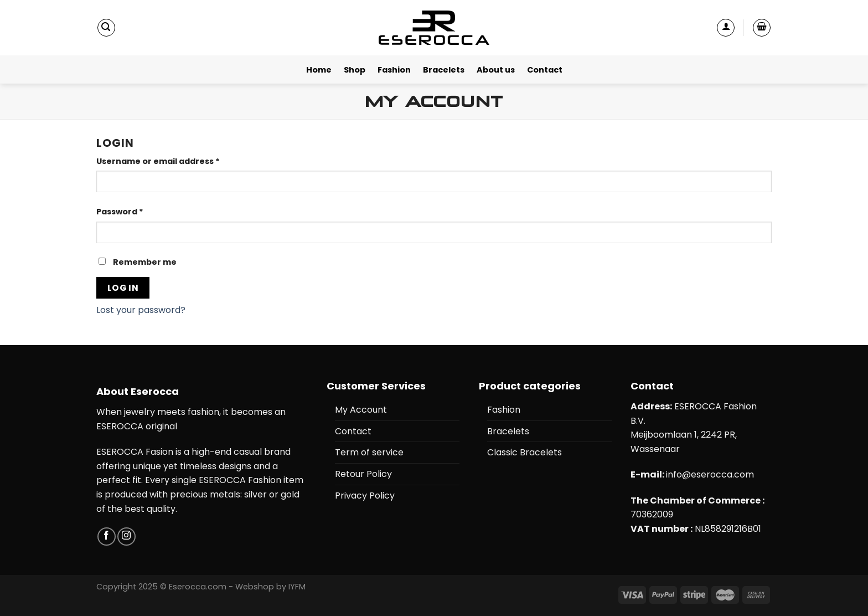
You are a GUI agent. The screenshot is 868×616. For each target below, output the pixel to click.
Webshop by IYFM (270, 587)
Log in (123, 288)
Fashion (394, 70)
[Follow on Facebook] (107, 537)
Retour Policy (363, 474)
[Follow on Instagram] (126, 537)
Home (319, 70)
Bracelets (444, 70)
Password (120, 212)
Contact (545, 70)
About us (496, 70)
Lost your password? (141, 310)
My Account (361, 410)
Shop (355, 70)
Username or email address (158, 161)
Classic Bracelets (525, 452)
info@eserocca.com (710, 474)
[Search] (106, 28)
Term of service (369, 452)
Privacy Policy (365, 496)
